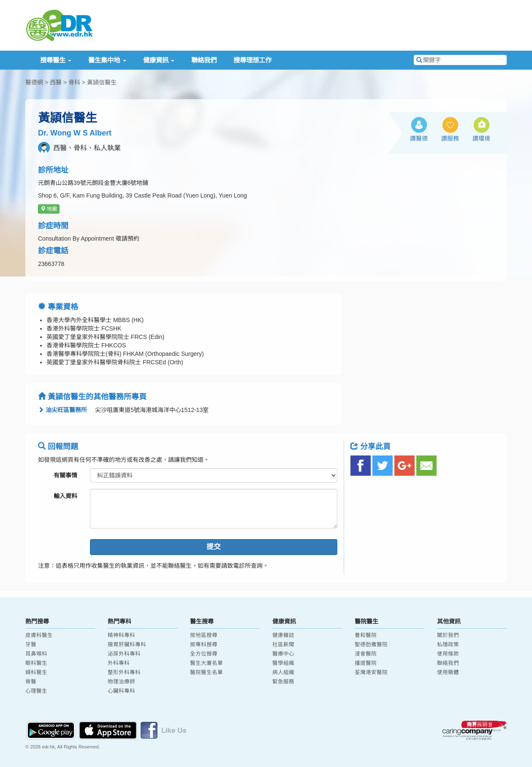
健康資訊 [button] (159, 60)
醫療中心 (283, 654)
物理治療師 (121, 682)
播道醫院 (366, 663)
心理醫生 (36, 691)
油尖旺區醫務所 (62, 410)
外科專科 (119, 663)
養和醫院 (366, 635)
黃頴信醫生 (102, 82)
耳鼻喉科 (36, 654)
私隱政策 (448, 645)
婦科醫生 (36, 672)
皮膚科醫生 (39, 635)
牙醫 (31, 645)
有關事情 (65, 475)
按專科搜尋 (204, 645)
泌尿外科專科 (124, 654)
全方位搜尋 (204, 654)
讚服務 (450, 138)
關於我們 (448, 635)
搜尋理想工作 (252, 60)
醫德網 (34, 82)
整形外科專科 (124, 672)
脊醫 (31, 682)
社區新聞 (283, 645)
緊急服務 (283, 682)
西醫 (56, 82)
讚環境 (481, 138)
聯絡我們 (204, 60)
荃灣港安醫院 (371, 672)
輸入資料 (65, 496)
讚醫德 (419, 138)
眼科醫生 (36, 663)
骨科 (74, 82)
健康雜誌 (283, 635)
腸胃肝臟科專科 (127, 645)
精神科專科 (121, 635)
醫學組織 (283, 663)
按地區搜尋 (204, 635)
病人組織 (283, 672)
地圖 (49, 209)
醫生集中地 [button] (107, 60)
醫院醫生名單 (206, 672)
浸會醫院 (366, 654)
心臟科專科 (121, 691)
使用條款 (448, 654)
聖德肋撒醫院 (371, 645)
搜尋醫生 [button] (56, 60)
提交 (214, 547)
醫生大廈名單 (206, 663)
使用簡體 (448, 672)
